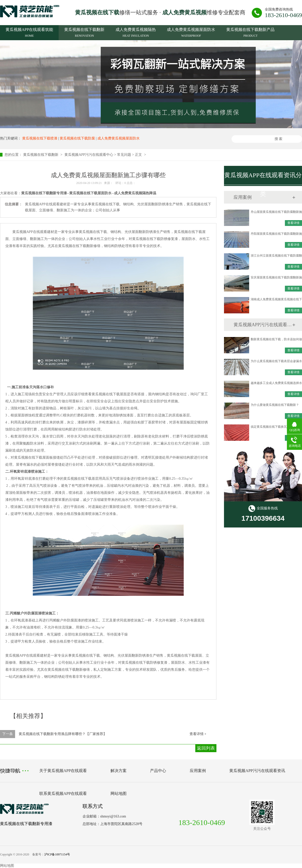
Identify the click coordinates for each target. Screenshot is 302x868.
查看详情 (293, 223)
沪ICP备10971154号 (57, 854)
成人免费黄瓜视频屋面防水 (191, 33)
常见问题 (124, 155)
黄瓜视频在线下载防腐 (77, 138)
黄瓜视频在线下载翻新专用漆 (26, 824)
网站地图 (119, 793)
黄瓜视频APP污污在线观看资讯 (263, 325)
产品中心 (158, 771)
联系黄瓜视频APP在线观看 (63, 793)
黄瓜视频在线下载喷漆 (40, 138)
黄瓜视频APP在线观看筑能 (29, 33)
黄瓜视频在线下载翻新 (84, 33)
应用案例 (198, 771)
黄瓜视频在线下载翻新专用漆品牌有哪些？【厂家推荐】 (63, 734)
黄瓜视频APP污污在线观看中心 (89, 155)
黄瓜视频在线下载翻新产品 (250, 33)
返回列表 (206, 748)
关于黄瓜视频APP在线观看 (63, 771)
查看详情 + (198, 734)
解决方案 (119, 771)
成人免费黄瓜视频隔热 (136, 33)
